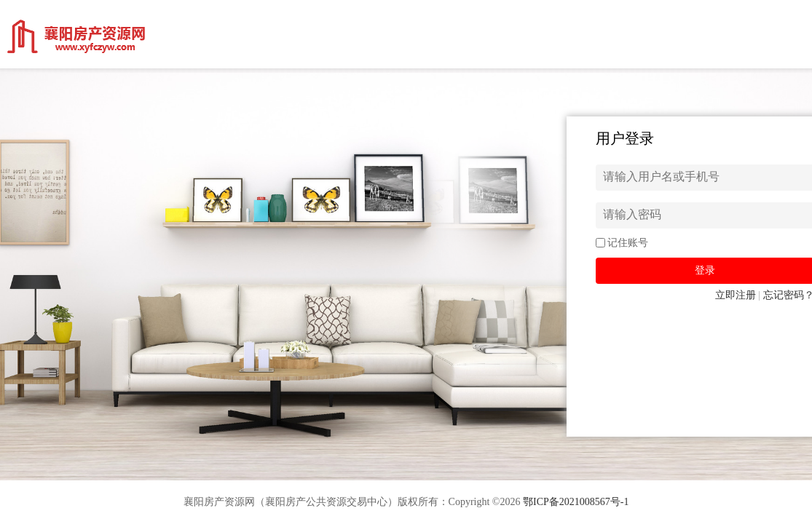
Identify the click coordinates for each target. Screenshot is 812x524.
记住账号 (628, 243)
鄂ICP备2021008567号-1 (576, 502)
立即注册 (736, 295)
